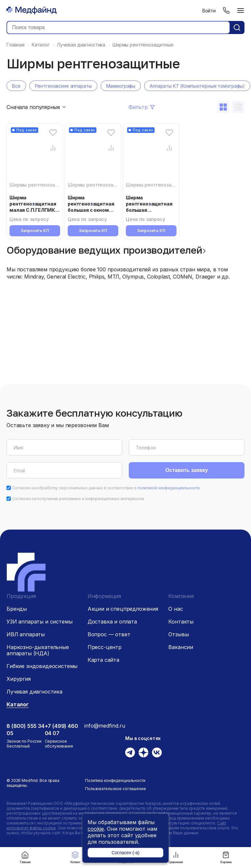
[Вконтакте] (157, 752)
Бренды (17, 609)
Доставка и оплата (112, 622)
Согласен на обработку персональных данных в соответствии (106, 488)
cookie (96, 829)
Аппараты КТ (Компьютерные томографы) (197, 86)
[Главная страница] (32, 10)
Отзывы (178, 634)
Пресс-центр (105, 647)
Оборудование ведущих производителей (104, 250)
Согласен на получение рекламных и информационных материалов (78, 499)
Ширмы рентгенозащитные (42, 185)
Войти (209, 11)
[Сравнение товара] (53, 148)
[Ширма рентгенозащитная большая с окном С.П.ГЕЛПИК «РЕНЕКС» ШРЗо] (93, 156)
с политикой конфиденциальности (167, 488)
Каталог (75, 857)
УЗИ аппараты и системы (39, 622)
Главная (25, 857)
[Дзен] (143, 752)
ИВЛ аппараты (26, 634)
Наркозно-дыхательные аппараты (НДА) (38, 650)
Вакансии (181, 647)
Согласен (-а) (125, 853)
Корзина (226, 857)
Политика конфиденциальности (115, 780)
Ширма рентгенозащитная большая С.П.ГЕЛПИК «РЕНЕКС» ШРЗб (149, 210)
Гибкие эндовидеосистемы (42, 666)
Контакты (181, 622)
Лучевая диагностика (34, 692)
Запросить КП (35, 231)
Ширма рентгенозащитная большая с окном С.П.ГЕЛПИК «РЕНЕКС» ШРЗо (91, 210)
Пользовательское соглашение (116, 789)
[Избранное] (53, 132)
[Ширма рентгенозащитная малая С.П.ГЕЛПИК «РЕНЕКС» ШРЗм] (35, 156)
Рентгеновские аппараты (63, 86)
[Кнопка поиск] (237, 27)
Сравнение (176, 857)
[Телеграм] (130, 752)
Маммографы (121, 86)
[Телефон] (226, 10)
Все (16, 86)
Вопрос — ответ (109, 634)
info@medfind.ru (105, 726)
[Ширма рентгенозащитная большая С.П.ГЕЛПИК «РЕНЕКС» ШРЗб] (151, 156)
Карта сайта (103, 660)
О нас (176, 609)
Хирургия (19, 679)
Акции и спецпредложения (123, 609)
